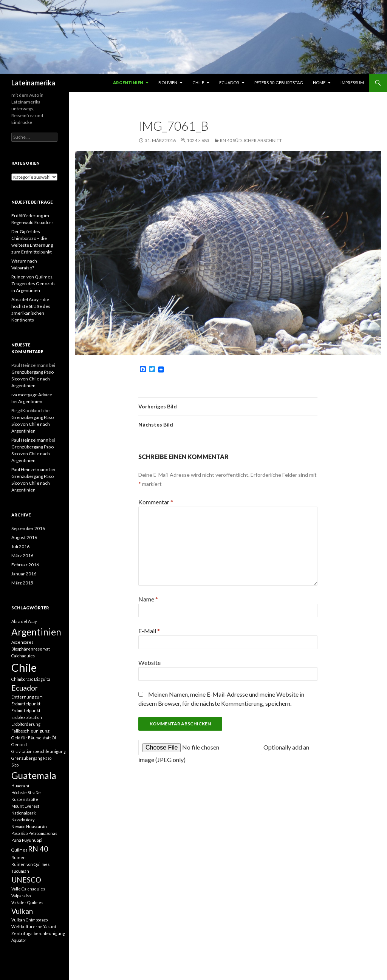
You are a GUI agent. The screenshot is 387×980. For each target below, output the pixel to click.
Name (148, 599)
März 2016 (22, 556)
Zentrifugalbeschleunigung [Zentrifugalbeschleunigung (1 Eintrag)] (38, 933)
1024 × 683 (198, 140)
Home (319, 83)
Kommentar (156, 502)
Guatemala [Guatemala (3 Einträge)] (34, 775)
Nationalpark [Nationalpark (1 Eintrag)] (24, 813)
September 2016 (28, 528)
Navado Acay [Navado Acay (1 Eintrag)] (23, 820)
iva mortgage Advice (32, 395)
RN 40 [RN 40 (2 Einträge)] (38, 849)
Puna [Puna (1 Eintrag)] (16, 840)
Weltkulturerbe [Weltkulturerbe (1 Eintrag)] (27, 927)
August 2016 (24, 537)
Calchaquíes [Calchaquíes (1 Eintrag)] (23, 656)
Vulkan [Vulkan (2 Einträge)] (22, 911)
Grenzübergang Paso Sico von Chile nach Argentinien (33, 379)
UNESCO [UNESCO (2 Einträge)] (26, 880)
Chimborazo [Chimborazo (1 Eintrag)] (22, 679)
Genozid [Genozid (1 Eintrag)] (19, 744)
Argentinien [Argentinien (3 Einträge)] (36, 632)
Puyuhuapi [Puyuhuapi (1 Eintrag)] (32, 840)
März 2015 (22, 583)
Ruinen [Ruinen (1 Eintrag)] (19, 857)
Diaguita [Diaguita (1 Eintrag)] (42, 679)
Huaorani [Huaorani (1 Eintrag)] (20, 786)
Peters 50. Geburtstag (279, 83)
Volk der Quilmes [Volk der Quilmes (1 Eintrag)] (27, 902)
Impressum (352, 83)
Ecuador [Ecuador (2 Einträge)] (25, 688)
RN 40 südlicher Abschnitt (251, 140)
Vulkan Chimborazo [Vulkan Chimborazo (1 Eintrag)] (29, 920)
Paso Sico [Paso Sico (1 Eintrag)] (19, 833)
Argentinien (128, 83)
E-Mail (149, 631)
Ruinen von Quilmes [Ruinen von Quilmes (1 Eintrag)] (30, 864)
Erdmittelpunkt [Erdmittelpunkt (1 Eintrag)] (26, 710)
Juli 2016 (20, 546)
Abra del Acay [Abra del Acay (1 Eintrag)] (24, 621)
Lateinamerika (33, 83)
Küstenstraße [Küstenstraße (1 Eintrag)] (25, 799)
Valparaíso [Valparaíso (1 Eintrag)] (21, 896)
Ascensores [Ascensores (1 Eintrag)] (22, 642)
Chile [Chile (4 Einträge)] (24, 667)
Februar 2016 (25, 565)
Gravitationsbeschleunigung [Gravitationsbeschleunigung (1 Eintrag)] (39, 751)
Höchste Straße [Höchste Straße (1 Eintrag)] (26, 792)
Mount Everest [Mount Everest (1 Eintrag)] (25, 806)
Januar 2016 (24, 574)
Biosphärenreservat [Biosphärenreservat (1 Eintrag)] (31, 649)
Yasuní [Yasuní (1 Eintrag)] (50, 927)
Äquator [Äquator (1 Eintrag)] (19, 940)
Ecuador (229, 83)
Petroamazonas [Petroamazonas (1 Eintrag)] (43, 833)
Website (149, 662)
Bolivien (168, 83)
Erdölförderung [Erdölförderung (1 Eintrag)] (26, 724)
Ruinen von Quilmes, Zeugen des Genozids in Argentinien (33, 284)
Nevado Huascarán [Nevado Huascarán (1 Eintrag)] (29, 826)
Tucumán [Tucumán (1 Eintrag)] (20, 871)
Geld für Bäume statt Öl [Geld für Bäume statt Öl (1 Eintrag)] (34, 738)
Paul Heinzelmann (30, 440)
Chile (198, 83)
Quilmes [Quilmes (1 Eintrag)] (19, 850)
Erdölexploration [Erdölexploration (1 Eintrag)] (27, 717)
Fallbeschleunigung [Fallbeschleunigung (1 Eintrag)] (30, 731)
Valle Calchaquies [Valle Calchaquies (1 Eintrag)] (28, 889)
